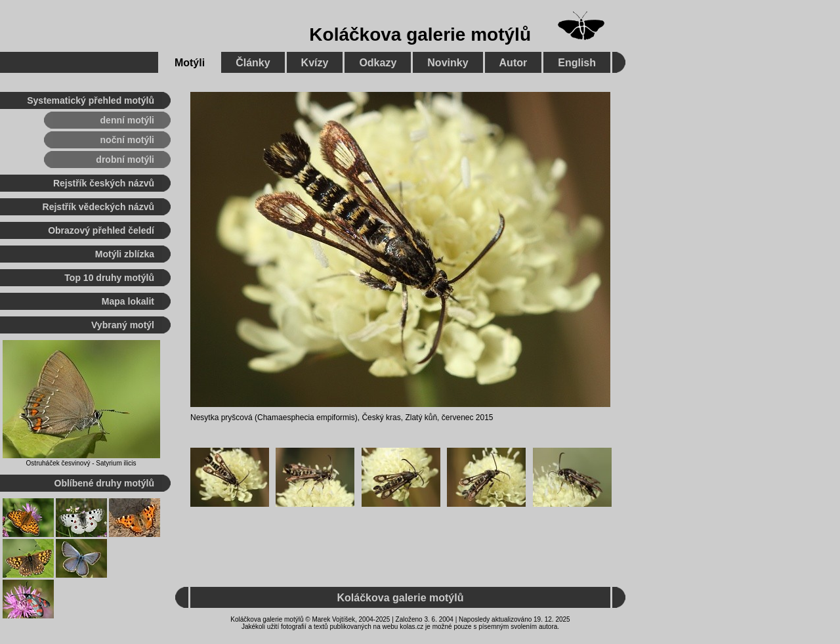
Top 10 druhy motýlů (109, 278)
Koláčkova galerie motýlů (420, 34)
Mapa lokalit (128, 301)
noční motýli (127, 140)
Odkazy (378, 63)
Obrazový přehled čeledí (101, 230)
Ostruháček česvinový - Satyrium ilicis (81, 463)
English (577, 63)
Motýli (190, 63)
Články (253, 63)
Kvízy (315, 63)
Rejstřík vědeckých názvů (98, 207)
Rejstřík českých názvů (104, 183)
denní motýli (127, 120)
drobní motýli (125, 160)
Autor (514, 63)
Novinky (448, 63)
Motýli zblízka (125, 254)
